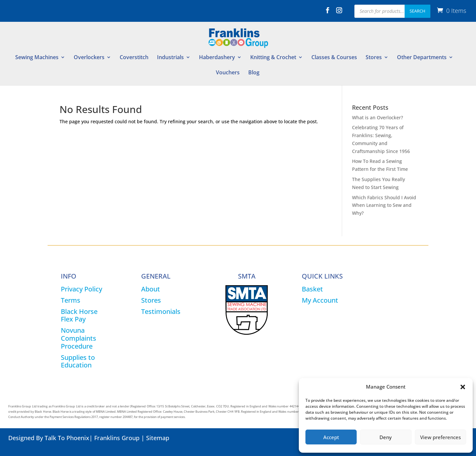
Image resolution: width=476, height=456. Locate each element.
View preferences (440, 437)
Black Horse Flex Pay (79, 315)
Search (417, 11)
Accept (331, 437)
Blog (254, 73)
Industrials (170, 58)
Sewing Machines (37, 58)
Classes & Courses (334, 58)
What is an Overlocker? (377, 117)
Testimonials (161, 311)
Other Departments (422, 58)
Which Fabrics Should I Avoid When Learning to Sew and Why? (384, 205)
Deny (386, 437)
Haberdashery (217, 58)
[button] (463, 387)
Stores (374, 58)
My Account (320, 300)
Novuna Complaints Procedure (79, 338)
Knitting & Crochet (273, 58)
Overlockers (89, 58)
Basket (312, 289)
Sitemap (158, 438)
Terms (71, 300)
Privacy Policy (81, 289)
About (151, 289)
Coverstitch (134, 58)
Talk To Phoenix (67, 438)
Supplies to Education (78, 361)
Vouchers (228, 73)
